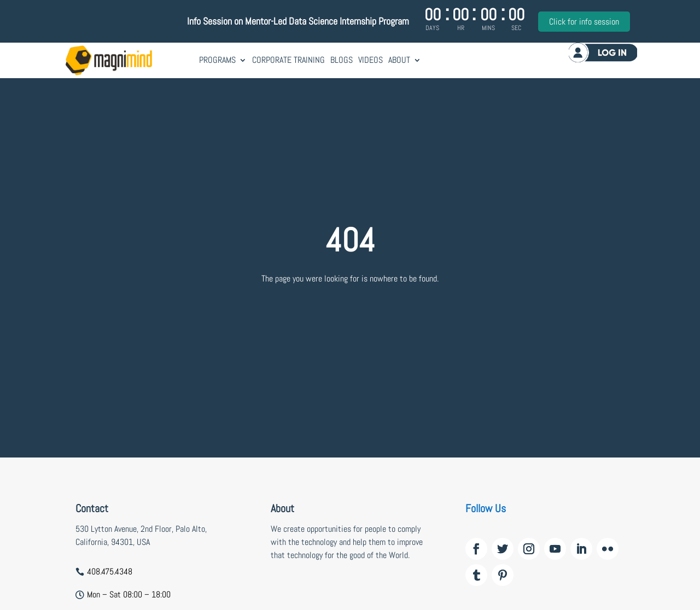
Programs (217, 60)
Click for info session (584, 22)
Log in (603, 52)
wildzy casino (293, 594)
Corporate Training (288, 60)
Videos (371, 60)
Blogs (342, 60)
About (399, 60)
